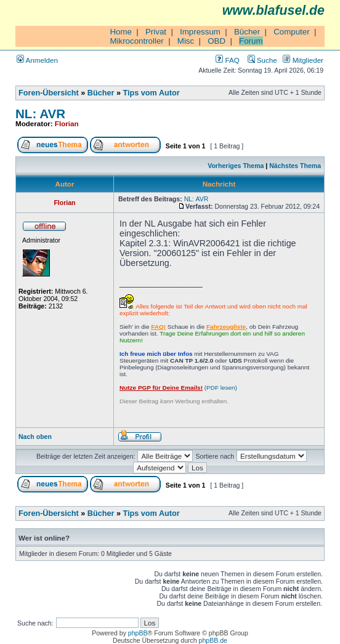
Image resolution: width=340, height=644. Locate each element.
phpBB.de (213, 640)
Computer (292, 32)
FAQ (227, 60)
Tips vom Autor (152, 93)
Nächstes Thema (295, 166)
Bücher (247, 32)
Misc (186, 41)
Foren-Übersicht (49, 93)
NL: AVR (40, 114)
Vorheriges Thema (236, 166)
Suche (262, 60)
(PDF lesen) (178, 388)
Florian (67, 123)
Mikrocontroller (136, 41)
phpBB (138, 633)
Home (121, 32)
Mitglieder (303, 60)
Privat (156, 32)
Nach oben (35, 437)
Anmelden (37, 60)
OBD (217, 41)
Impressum (200, 32)
